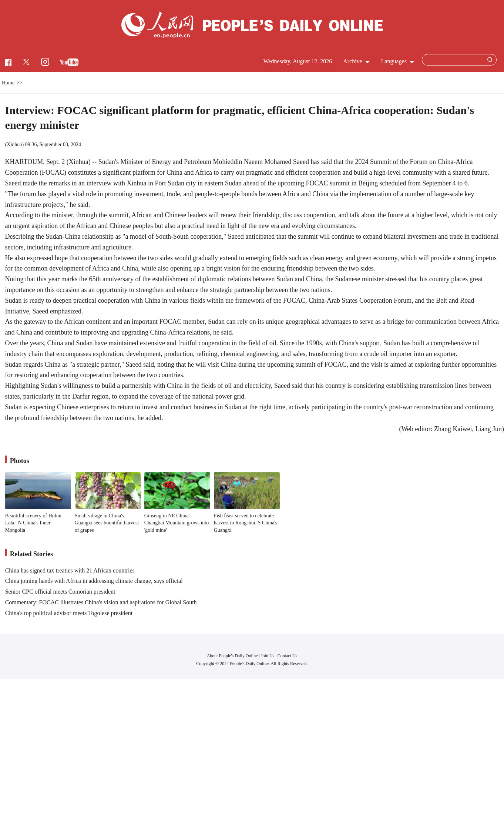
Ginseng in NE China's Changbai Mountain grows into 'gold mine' (177, 523)
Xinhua (14, 145)
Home (8, 83)
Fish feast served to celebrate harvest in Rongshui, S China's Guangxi (246, 523)
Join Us (268, 656)
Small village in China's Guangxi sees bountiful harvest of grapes (107, 523)
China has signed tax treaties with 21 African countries (70, 570)
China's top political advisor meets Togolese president (69, 613)
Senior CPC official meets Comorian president (60, 592)
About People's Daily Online (232, 656)
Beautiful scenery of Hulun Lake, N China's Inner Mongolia (33, 523)
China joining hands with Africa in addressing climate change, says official (94, 581)
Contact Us (288, 656)
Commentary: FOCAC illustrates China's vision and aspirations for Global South (101, 602)
